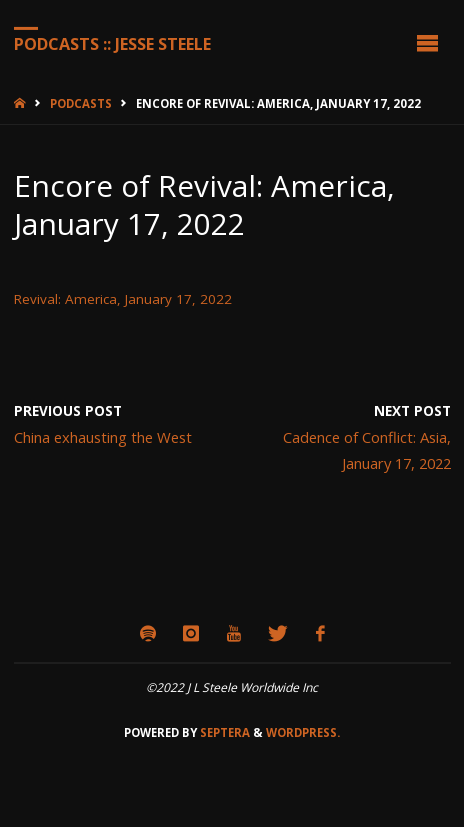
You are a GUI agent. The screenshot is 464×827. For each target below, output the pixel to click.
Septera (223, 732)
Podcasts (81, 103)
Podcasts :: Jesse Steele (112, 43)
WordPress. (303, 732)
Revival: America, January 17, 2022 (123, 299)
